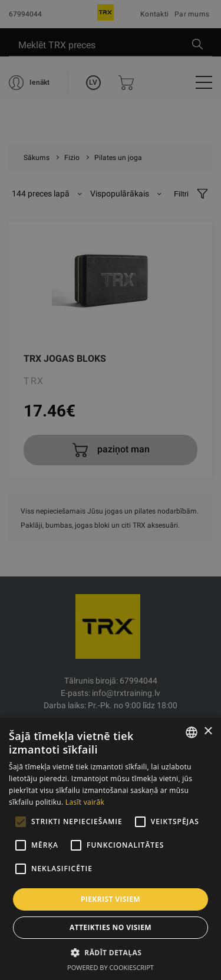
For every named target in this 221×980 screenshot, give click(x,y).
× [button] (208, 731)
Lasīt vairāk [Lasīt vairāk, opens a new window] (85, 802)
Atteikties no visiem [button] (111, 927)
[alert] (111, 490)
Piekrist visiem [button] (111, 899)
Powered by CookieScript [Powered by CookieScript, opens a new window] (111, 967)
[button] (111, 952)
